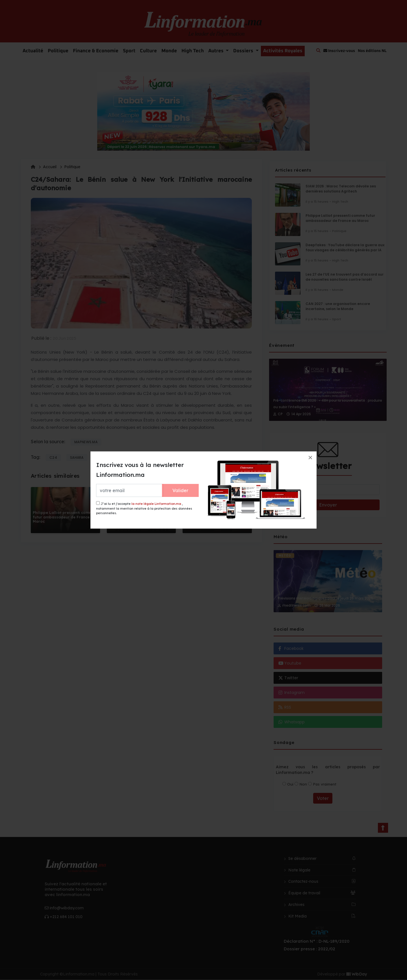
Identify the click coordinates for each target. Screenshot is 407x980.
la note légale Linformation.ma (156, 504)
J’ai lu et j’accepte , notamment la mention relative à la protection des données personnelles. (144, 508)
